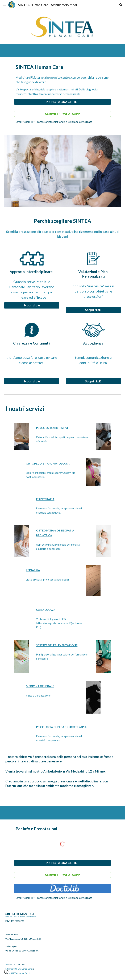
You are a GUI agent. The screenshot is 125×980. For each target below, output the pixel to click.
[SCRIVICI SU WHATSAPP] (62, 114)
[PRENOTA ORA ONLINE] (62, 102)
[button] (4, 5)
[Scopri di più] (32, 305)
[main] (62, 67)
